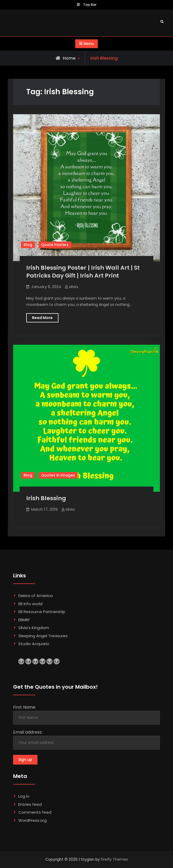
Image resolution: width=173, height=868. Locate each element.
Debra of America (36, 596)
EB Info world (30, 604)
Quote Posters (55, 245)
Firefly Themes (114, 859)
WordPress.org (33, 820)
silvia (74, 287)
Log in (24, 796)
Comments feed (35, 812)
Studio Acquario (34, 644)
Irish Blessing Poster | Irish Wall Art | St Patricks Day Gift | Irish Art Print (83, 272)
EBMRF (24, 620)
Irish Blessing (46, 498)
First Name (24, 707)
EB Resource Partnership (42, 612)
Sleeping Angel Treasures (43, 636)
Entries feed (30, 804)
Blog (28, 245)
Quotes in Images (58, 475)
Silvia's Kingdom (34, 628)
